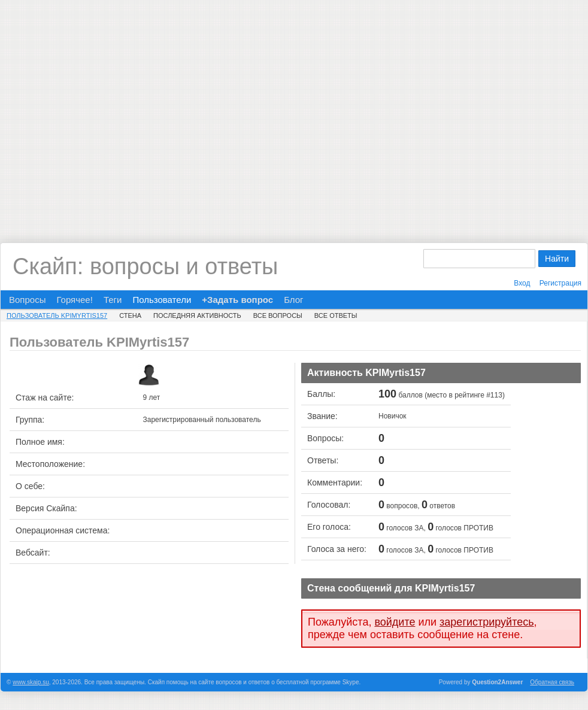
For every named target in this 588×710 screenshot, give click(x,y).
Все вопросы (278, 315)
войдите (395, 622)
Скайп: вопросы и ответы (145, 266)
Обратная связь (552, 682)
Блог (293, 300)
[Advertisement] (112, 112)
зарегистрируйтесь (487, 622)
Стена (130, 315)
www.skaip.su (31, 682)
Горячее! (74, 300)
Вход (522, 283)
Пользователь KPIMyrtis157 (57, 315)
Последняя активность (197, 315)
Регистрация (560, 283)
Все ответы (336, 315)
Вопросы (27, 300)
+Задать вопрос (237, 300)
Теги (113, 300)
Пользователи (162, 300)
